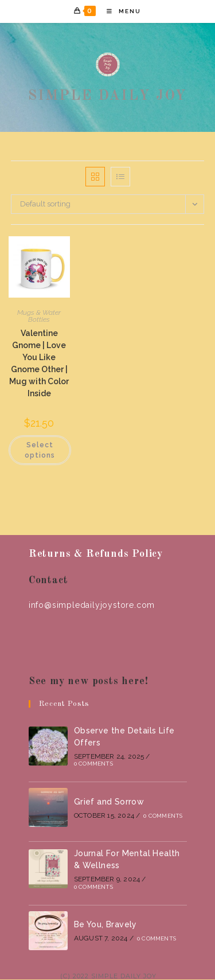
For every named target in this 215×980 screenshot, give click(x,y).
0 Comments (93, 764)
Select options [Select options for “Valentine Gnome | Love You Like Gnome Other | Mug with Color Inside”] (40, 450)
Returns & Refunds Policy (96, 554)
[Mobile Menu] (120, 11)
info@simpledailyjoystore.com (92, 605)
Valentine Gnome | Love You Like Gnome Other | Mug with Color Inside (39, 363)
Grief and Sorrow (109, 802)
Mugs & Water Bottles (39, 316)
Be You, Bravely (105, 924)
